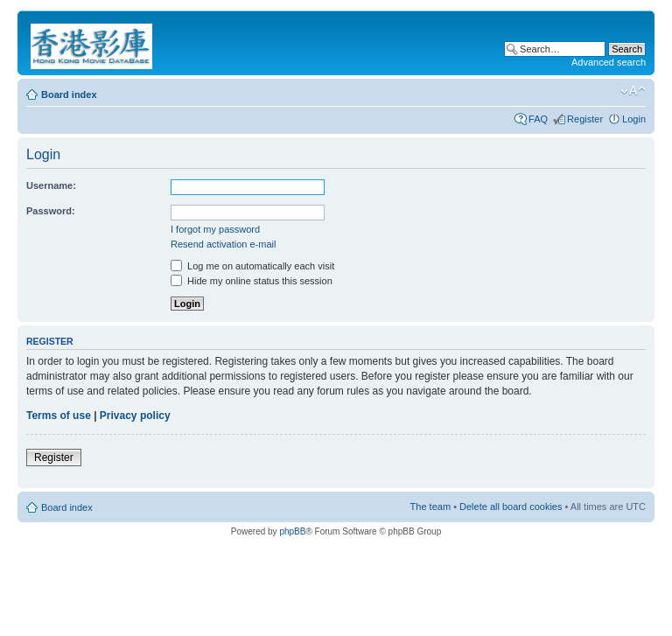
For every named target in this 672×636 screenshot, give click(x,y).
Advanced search (609, 62)
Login (634, 119)
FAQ (538, 119)
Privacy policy (135, 416)
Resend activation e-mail (223, 244)
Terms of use (59, 416)
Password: (51, 211)
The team (430, 507)
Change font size (633, 91)
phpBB (292, 531)
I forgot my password (215, 229)
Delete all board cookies (511, 507)
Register (585, 119)
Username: (51, 185)
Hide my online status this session (252, 281)
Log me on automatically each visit (252, 266)
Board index (69, 94)
